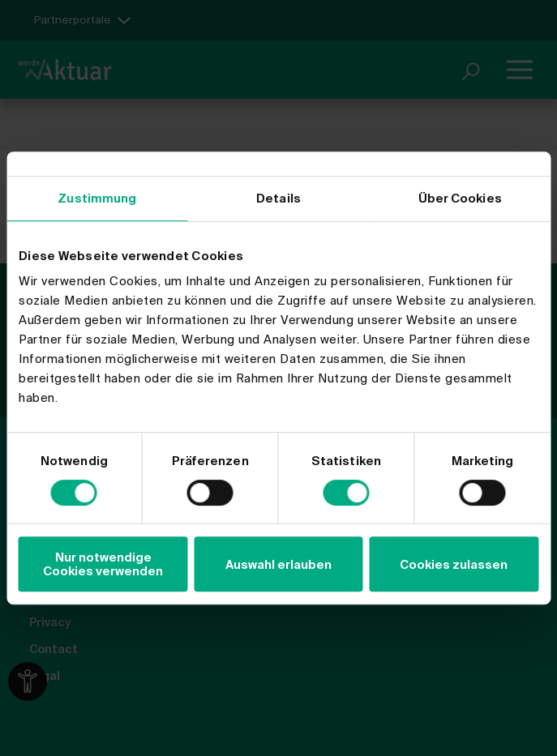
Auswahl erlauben (278, 564)
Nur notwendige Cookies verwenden (103, 564)
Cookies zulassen (454, 564)
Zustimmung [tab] (97, 198)
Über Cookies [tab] (460, 198)
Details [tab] (278, 198)
